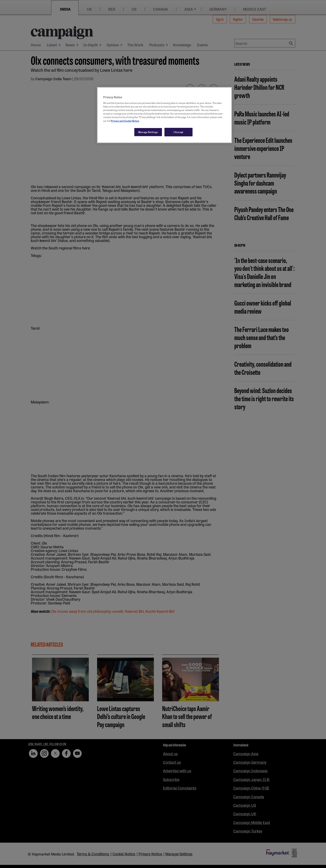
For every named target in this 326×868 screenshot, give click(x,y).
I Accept (178, 132)
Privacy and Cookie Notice (125, 121)
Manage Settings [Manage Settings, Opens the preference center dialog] (148, 132)
